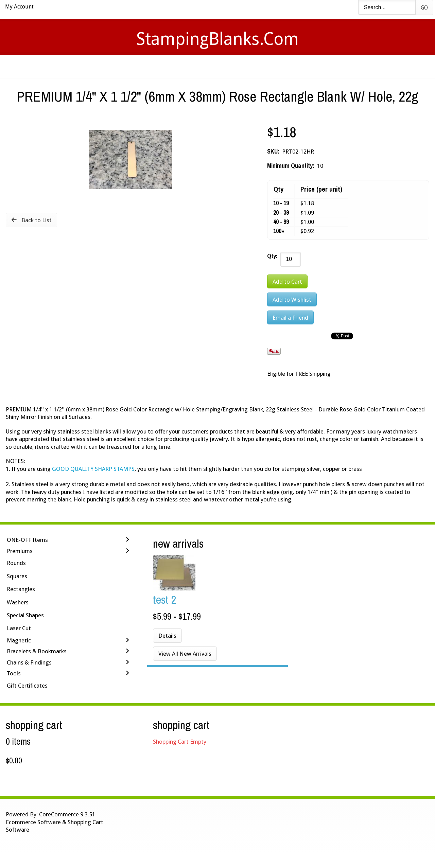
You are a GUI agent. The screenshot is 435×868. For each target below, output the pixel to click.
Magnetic (19, 640)
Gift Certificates (27, 686)
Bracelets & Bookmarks (37, 651)
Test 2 (165, 599)
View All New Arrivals (185, 654)
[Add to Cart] (287, 281)
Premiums (20, 551)
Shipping (227, 66)
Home (117, 66)
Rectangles (21, 589)
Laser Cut (19, 628)
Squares (17, 576)
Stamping (187, 66)
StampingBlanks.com (217, 39)
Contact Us (271, 66)
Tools (14, 673)
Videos (149, 66)
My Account (19, 7)
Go (424, 8)
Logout (314, 66)
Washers (18, 602)
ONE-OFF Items (27, 540)
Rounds (16, 563)
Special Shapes (25, 615)
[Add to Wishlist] (292, 299)
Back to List (37, 220)
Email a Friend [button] (290, 318)
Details (167, 636)
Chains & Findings (29, 662)
